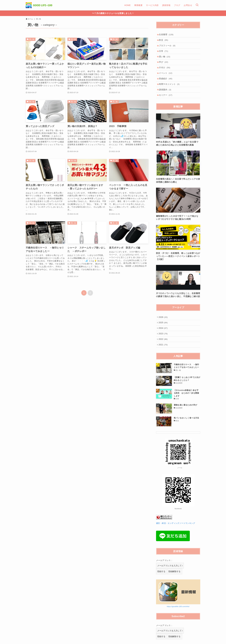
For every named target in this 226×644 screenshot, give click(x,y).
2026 (164, 324)
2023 (164, 342)
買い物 (165, 59)
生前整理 (167, 35)
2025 (164, 330)
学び (164, 65)
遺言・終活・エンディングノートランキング (176, 533)
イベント (166, 77)
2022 (164, 348)
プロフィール (168, 47)
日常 (164, 53)
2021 (164, 354)
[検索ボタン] (197, 5)
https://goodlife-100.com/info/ (178, 616)
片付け (165, 71)
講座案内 (166, 95)
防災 (164, 41)
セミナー (166, 101)
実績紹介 (166, 83)
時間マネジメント (170, 89)
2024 (164, 336)
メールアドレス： (164, 570)
